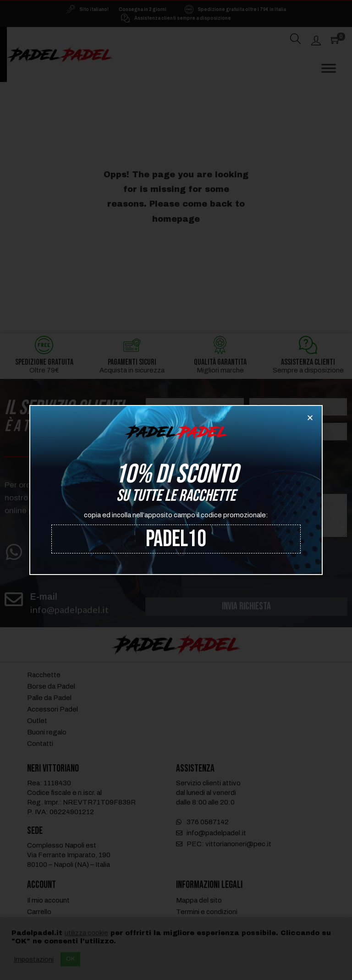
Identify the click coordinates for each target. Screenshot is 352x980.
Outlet (37, 722)
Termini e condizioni (207, 913)
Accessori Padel (52, 710)
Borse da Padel (51, 687)
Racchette (44, 676)
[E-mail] (14, 599)
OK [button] (70, 959)
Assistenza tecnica (290, 454)
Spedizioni (277, 467)
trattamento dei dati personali (271, 550)
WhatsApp (52, 549)
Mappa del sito (199, 901)
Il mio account (48, 901)
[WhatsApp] (14, 552)
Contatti (40, 745)
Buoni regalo (47, 733)
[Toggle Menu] (329, 68)
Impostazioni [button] (34, 959)
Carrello (39, 913)
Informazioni (280, 480)
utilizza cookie (86, 933)
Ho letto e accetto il (240, 550)
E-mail (44, 597)
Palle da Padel (49, 699)
